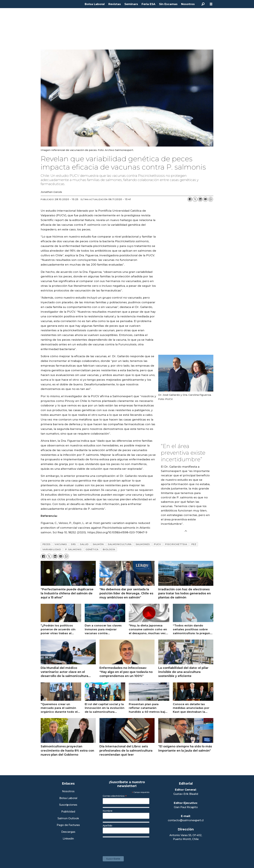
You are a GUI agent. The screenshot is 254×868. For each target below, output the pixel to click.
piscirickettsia (176, 544)
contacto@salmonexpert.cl (186, 820)
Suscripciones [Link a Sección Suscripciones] (68, 805)
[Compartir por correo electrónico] (205, 199)
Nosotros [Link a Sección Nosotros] (68, 791)
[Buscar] (203, 4)
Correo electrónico (115, 796)
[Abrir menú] (211, 4)
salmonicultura (120, 544)
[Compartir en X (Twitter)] (195, 199)
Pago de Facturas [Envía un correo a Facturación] (68, 825)
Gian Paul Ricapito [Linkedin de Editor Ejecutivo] (186, 807)
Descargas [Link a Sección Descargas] (68, 832)
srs (73, 544)
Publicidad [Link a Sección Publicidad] (68, 812)
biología (109, 549)
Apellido (107, 826)
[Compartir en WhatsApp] (211, 199)
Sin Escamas (168, 4)
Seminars (131, 4)
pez (194, 544)
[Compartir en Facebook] (190, 199)
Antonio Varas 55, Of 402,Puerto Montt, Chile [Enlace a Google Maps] (186, 837)
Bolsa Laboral (95, 4)
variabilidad (52, 549)
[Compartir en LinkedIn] (200, 199)
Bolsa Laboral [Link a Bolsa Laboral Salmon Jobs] (68, 798)
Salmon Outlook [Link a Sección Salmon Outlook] (68, 819)
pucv (157, 544)
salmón (98, 544)
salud (84, 544)
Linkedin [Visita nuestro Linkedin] (68, 839)
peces (46, 544)
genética (92, 549)
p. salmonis (73, 549)
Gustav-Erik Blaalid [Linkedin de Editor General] (186, 794)
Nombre (108, 811)
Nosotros (188, 4)
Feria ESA (148, 4)
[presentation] (127, 845)
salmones (143, 544)
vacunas (61, 544)
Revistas (115, 4)
